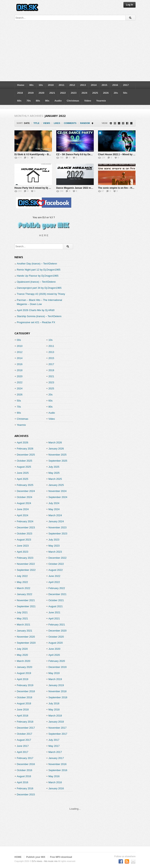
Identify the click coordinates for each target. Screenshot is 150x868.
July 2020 (22, 649)
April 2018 (23, 716)
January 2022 (25, 594)
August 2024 (24, 503)
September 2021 (26, 606)
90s (47, 101)
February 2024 (25, 521)
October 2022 (56, 564)
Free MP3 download (61, 857)
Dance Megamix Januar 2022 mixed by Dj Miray (83, 188)
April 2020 (54, 655)
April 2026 (23, 443)
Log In (129, 5)
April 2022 (54, 582)
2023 (74, 93)
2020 (42, 93)
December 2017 (26, 728)
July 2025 (54, 467)
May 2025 (54, 473)
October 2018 (25, 697)
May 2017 (54, 746)
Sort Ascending (92, 123)
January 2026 (56, 449)
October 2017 (25, 734)
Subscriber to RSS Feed (127, 861)
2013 (83, 85)
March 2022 (24, 588)
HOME (18, 857)
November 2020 (26, 637)
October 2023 (25, 534)
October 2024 (25, 497)
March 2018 (55, 716)
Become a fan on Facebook (121, 861)
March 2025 (55, 479)
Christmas (73, 101)
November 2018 (58, 691)
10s (41, 85)
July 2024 (54, 503)
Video (88, 101)
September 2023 (58, 534)
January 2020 (25, 667)
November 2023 (58, 527)
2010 (51, 85)
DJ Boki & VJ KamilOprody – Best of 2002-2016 (41, 154)
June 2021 (54, 612)
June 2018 (23, 710)
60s (19, 101)
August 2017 (24, 740)
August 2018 (24, 703)
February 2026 (25, 449)
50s (125, 93)
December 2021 (58, 594)
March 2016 (55, 782)
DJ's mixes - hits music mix (45, 861)
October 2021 (56, 600)
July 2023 (54, 540)
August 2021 (56, 606)
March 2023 (55, 552)
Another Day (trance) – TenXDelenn (37, 264)
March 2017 (55, 752)
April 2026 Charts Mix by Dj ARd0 (36, 310)
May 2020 (22, 655)
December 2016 (26, 764)
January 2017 (56, 758)
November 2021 (26, 600)
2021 (52, 93)
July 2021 (22, 612)
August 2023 (24, 540)
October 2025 (25, 461)
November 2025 (58, 455)
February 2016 (25, 788)
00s (31, 85)
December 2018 (26, 691)
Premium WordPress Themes (133, 861)
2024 (84, 93)
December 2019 (58, 667)
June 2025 (23, 473)
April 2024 (23, 515)
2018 (20, 93)
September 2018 (58, 697)
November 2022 (26, 564)
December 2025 (26, 455)
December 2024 (26, 491)
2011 (61, 85)
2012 (72, 85)
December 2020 (58, 631)
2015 (104, 85)
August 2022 (56, 570)
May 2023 (54, 546)
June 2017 (23, 746)
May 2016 (54, 776)
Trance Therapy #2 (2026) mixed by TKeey (41, 294)
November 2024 (58, 491)
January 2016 (56, 788)
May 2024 (54, 509)
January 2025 (56, 485)
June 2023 (23, 546)
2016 (115, 85)
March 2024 (55, 515)
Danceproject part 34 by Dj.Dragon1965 (39, 288)
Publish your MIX (36, 857)
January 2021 (25, 631)
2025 (95, 93)
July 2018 (54, 703)
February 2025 (25, 485)
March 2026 (55, 443)
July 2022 (22, 576)
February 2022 (57, 588)
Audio (58, 101)
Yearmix (101, 101)
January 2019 (56, 685)
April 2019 (23, 679)
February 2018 (25, 722)
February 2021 (57, 625)
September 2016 (58, 770)
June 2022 (54, 576)
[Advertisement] (75, 52)
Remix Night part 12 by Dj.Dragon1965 (39, 270)
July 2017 (54, 740)
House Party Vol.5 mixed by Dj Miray (35, 188)
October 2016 (25, 770)
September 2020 (26, 643)
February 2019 (25, 685)
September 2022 (26, 570)
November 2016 (58, 764)
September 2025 (58, 461)
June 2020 (54, 649)
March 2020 (24, 661)
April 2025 (23, 479)
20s (116, 93)
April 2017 (23, 752)
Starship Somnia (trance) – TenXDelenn (39, 316)
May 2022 (22, 582)
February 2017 (25, 758)
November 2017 (58, 728)
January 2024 (56, 521)
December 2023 (26, 527)
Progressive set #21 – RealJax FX (36, 322)
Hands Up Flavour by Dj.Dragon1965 (38, 276)
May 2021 (22, 619)
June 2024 (23, 509)
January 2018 (56, 722)
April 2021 (54, 619)
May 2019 (54, 673)
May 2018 (54, 710)
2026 (106, 93)
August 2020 (56, 643)
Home (21, 85)
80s (38, 101)
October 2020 (56, 637)
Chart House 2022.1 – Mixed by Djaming (120, 154)
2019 (31, 93)
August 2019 (24, 673)
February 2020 (57, 661)
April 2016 (23, 782)
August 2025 (24, 467)
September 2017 (58, 734)
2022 (63, 93)
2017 (126, 85)
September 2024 (58, 497)
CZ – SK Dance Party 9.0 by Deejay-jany (78, 154)
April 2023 (23, 552)
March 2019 (55, 679)
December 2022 (58, 558)
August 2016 (24, 776)
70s (29, 101)
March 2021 (24, 625)
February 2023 (25, 558)
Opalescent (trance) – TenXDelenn (36, 282)
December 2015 (26, 794)
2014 (94, 85)
